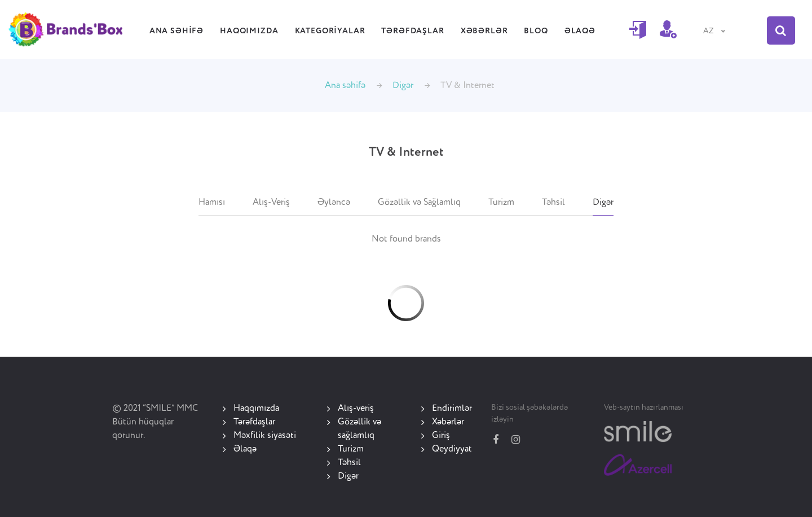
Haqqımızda (249, 31)
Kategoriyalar (330, 31)
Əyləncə (334, 203)
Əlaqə (580, 31)
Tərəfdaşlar (412, 31)
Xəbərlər (484, 31)
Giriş (441, 436)
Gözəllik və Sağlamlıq (419, 203)
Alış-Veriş (271, 203)
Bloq (536, 31)
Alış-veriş (356, 409)
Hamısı (212, 203)
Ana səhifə (176, 31)
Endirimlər (452, 409)
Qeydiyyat (452, 449)
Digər (403, 86)
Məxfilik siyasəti (265, 436)
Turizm (501, 203)
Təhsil (553, 203)
